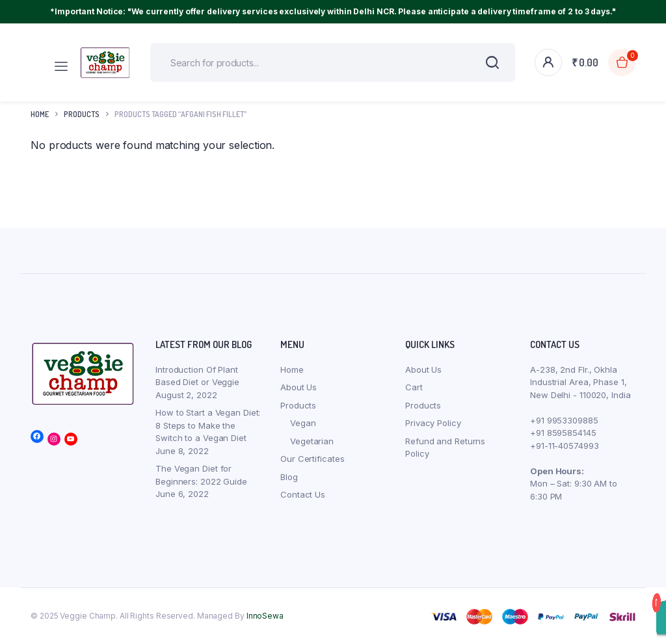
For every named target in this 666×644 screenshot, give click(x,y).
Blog (289, 477)
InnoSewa (265, 616)
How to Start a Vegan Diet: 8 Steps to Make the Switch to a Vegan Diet (208, 425)
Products (298, 405)
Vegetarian (312, 441)
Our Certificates (312, 459)
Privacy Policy (433, 423)
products (82, 114)
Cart (414, 387)
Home (40, 114)
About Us (299, 387)
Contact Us (303, 494)
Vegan (303, 423)
